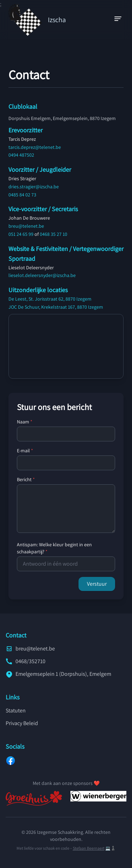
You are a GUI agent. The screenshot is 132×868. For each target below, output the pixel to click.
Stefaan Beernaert (89, 848)
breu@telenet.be (26, 226)
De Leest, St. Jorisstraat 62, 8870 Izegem (50, 299)
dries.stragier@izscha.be (34, 187)
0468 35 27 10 (54, 234)
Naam (25, 422)
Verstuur (97, 584)
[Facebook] (66, 761)
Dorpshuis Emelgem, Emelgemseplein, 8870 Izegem (62, 118)
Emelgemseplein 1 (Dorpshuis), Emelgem (58, 674)
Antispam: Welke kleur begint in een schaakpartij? (54, 548)
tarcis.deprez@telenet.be (35, 147)
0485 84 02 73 (22, 195)
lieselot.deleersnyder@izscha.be (42, 275)
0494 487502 (21, 155)
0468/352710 (26, 661)
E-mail (25, 451)
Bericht (26, 479)
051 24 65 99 (21, 234)
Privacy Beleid (22, 723)
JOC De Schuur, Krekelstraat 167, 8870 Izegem (56, 307)
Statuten (16, 710)
